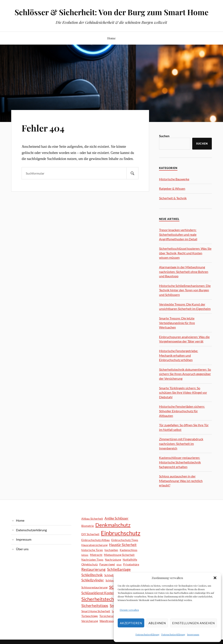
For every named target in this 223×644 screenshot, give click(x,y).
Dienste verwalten (129, 610)
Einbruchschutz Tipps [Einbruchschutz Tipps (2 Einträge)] (125, 540)
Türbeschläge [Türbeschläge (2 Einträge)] (90, 616)
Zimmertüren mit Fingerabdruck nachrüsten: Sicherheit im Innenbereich (181, 443)
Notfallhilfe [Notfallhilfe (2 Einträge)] (130, 560)
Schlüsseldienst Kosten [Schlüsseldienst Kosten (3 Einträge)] (98, 593)
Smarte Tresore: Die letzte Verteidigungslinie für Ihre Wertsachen (177, 323)
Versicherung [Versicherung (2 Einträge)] (90, 621)
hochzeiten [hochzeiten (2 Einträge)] (111, 550)
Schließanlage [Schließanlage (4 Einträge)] (119, 569)
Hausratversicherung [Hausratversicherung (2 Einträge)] (94, 545)
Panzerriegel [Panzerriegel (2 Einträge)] (107, 564)
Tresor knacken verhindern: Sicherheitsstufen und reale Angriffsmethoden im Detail (178, 234)
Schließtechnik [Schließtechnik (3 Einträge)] (92, 575)
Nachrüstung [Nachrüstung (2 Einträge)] (113, 560)
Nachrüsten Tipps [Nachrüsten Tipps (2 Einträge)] (92, 560)
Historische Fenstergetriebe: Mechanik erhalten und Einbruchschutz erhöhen (179, 355)
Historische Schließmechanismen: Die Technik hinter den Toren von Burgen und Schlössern (185, 290)
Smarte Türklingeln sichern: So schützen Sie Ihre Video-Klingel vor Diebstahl (183, 392)
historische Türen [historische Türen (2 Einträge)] (92, 550)
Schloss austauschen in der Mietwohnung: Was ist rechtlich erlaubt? (181, 481)
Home (111, 38)
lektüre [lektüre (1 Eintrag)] (85, 555)
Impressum (193, 634)
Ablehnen (157, 623)
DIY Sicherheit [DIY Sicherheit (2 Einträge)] (90, 534)
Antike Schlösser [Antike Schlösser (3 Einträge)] (116, 518)
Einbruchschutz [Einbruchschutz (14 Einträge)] (121, 533)
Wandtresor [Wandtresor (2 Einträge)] (107, 621)
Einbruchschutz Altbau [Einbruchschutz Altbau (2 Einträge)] (96, 540)
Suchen (164, 136)
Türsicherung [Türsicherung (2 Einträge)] (108, 616)
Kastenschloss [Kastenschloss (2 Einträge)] (128, 550)
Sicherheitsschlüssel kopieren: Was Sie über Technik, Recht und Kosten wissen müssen (185, 253)
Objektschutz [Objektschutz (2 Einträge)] (90, 564)
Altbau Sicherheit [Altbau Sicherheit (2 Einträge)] (92, 519)
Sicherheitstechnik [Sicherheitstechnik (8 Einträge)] (101, 599)
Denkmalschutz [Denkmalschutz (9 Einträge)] (113, 525)
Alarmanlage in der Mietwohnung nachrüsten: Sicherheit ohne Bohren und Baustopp (184, 272)
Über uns (22, 549)
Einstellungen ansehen (194, 623)
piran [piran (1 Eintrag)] (119, 565)
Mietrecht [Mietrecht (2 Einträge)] (96, 555)
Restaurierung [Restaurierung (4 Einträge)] (93, 569)
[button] (215, 578)
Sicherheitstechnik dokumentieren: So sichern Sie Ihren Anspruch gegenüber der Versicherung (185, 374)
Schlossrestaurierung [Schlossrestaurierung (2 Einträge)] (94, 587)
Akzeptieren (131, 623)
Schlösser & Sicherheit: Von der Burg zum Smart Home (111, 12)
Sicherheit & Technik (173, 198)
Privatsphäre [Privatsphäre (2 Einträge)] (131, 564)
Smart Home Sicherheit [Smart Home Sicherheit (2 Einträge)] (96, 611)
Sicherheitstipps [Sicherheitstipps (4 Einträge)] (95, 606)
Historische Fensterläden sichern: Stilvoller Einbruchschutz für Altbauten (182, 411)
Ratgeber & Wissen (172, 188)
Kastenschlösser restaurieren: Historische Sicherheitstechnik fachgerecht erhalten (180, 462)
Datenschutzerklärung (147, 634)
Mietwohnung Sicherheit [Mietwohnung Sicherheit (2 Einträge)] (119, 555)
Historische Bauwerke (174, 179)
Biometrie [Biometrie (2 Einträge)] (88, 526)
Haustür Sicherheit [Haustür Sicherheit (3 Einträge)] (123, 545)
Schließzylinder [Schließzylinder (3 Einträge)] (93, 580)
